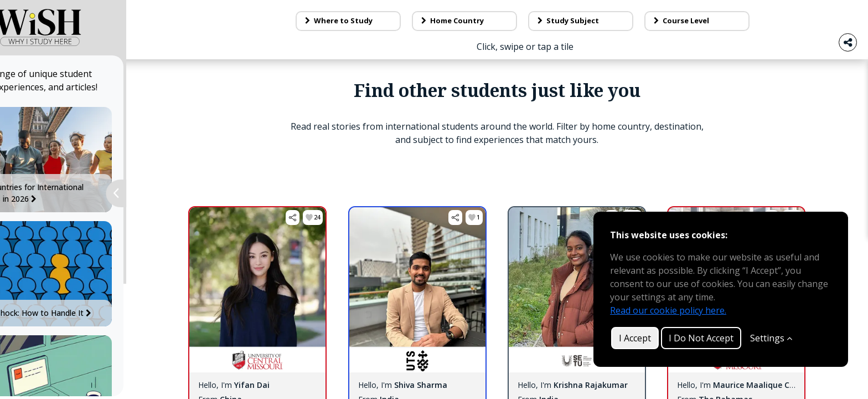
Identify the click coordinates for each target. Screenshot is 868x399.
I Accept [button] (635, 338)
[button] (318, 271)
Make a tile (689, 16)
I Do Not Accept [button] (701, 338)
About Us (482, 16)
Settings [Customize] (771, 338)
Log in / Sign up (802, 16)
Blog (400, 16)
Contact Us (582, 16)
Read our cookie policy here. (668, 310)
